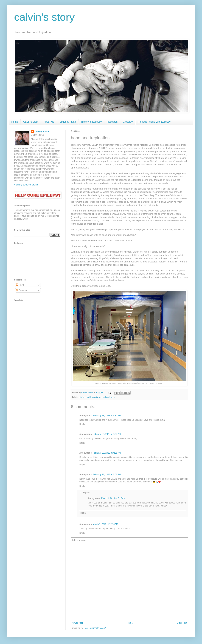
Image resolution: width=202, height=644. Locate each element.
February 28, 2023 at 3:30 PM (107, 416)
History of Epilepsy (91, 122)
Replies (86, 493)
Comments (23, 290)
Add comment (79, 540)
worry (113, 397)
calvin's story (44, 17)
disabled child (85, 397)
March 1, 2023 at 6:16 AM (113, 498)
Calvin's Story (31, 122)
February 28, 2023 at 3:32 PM (107, 434)
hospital (95, 397)
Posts (20, 285)
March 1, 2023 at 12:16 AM (105, 524)
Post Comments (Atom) (95, 628)
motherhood (104, 397)
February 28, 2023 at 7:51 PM (107, 474)
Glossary (128, 122)
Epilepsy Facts (68, 122)
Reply (82, 424)
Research (112, 122)
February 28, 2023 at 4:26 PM (107, 453)
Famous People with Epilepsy (154, 122)
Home (15, 122)
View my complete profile (26, 185)
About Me (49, 122)
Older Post (182, 623)
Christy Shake (42, 131)
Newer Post (77, 623)
